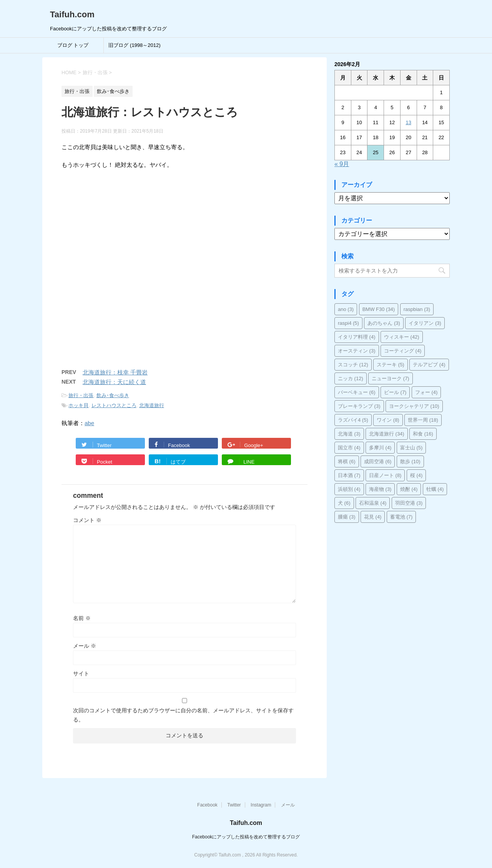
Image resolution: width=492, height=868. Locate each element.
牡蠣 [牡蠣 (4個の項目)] (435, 489)
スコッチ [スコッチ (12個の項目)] (353, 365)
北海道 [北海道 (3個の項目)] (349, 434)
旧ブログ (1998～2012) (134, 45)
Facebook (207, 805)
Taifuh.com (72, 14)
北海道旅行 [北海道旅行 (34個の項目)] (387, 434)
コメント (87, 520)
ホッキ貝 (78, 405)
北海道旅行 (152, 405)
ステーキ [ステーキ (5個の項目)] (391, 365)
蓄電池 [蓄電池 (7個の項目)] (401, 517)
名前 (82, 618)
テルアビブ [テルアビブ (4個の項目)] (429, 365)
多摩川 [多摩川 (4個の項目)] (380, 448)
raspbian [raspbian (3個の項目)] (417, 309)
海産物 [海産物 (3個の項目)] (380, 489)
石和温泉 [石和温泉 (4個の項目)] (373, 503)
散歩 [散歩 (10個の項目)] (410, 461)
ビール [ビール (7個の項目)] (395, 392)
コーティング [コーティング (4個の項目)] (403, 351)
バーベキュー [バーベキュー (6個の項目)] (357, 392)
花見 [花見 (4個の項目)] (373, 517)
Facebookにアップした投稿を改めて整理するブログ (246, 837)
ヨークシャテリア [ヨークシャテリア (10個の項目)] (414, 406)
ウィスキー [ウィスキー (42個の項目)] (402, 337)
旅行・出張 (81, 395)
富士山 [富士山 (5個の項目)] (411, 448)
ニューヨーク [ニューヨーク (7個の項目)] (391, 378)
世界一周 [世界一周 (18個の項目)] (423, 420)
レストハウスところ (114, 405)
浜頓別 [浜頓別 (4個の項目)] (349, 489)
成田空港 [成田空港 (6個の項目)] (378, 461)
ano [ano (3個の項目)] (346, 309)
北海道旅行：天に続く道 (114, 382)
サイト (81, 673)
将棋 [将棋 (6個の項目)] (347, 461)
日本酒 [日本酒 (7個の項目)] (349, 475)
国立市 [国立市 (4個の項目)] (349, 448)
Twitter (234, 805)
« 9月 (342, 164)
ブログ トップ (73, 45)
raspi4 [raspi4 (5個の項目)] (348, 323)
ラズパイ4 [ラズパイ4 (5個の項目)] (353, 420)
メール (85, 646)
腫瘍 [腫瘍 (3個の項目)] (347, 517)
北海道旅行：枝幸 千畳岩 (115, 372)
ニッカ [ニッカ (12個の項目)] (351, 378)
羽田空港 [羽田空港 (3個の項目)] (409, 503)
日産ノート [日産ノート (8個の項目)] (385, 475)
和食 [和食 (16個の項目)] (423, 434)
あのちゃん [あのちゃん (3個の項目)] (384, 323)
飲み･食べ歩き (113, 395)
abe (89, 423)
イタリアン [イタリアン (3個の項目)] (425, 323)
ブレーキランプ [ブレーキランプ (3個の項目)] (359, 406)
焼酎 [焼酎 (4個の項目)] (409, 489)
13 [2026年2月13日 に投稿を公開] (408, 122)
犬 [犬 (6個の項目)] (344, 503)
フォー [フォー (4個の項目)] (426, 392)
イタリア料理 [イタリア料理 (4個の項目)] (357, 337)
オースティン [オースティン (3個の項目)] (357, 351)
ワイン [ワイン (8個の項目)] (388, 420)
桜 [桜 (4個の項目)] (416, 475)
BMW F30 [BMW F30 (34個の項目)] (379, 309)
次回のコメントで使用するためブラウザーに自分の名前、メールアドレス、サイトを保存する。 (183, 715)
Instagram (261, 805)
